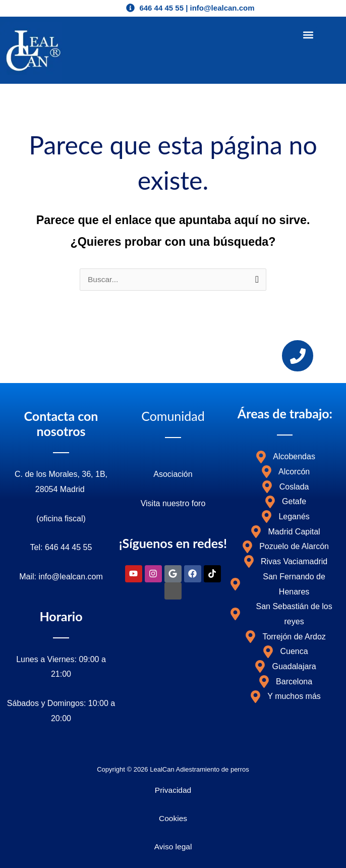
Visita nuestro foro (173, 503)
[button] (308, 35)
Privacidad (173, 790)
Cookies (173, 818)
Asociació (170, 474)
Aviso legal (173, 847)
